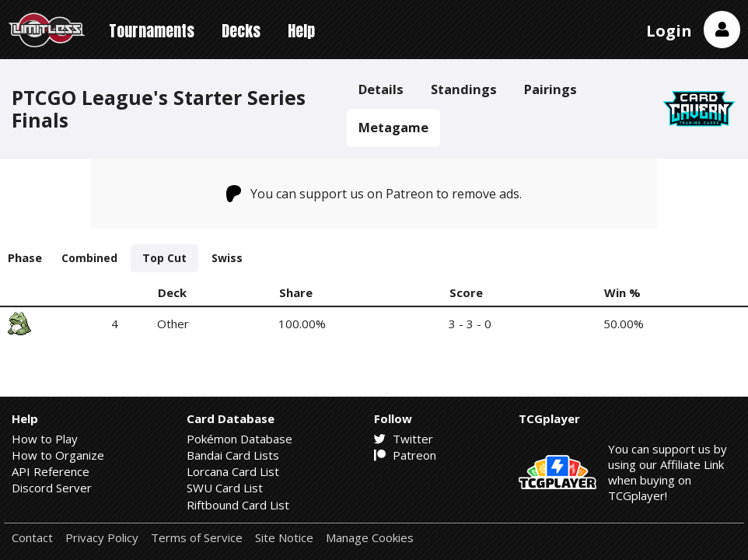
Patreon (405, 455)
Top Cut (164, 258)
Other (173, 324)
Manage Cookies (370, 538)
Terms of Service (197, 538)
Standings (464, 89)
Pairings (551, 89)
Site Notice (284, 538)
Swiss (227, 258)
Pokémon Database (239, 439)
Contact (32, 538)
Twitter (404, 439)
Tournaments (152, 31)
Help (301, 31)
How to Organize (58, 455)
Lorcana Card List (233, 471)
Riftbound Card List (238, 505)
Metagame (393, 127)
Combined (89, 258)
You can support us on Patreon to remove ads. (374, 194)
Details (381, 89)
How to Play (45, 439)
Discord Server (52, 488)
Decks (241, 31)
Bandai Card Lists (233, 455)
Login (669, 31)
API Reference (51, 471)
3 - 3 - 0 (470, 324)
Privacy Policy (102, 538)
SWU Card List (225, 488)
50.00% (624, 324)
